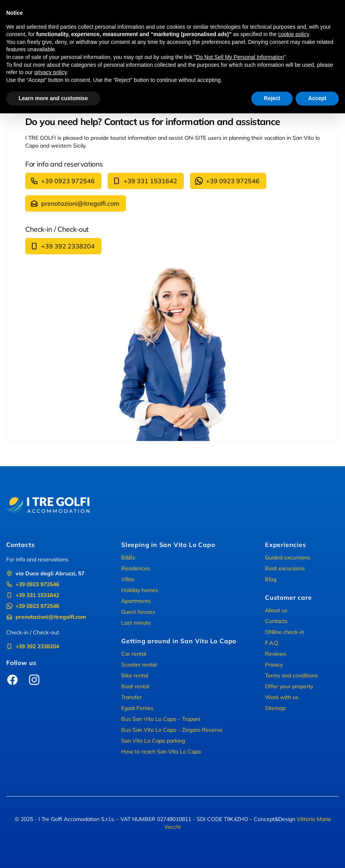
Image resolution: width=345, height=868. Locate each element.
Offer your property (289, 686)
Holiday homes (140, 590)
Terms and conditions (291, 675)
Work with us (282, 697)
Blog (271, 579)
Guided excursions (288, 557)
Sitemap (275, 708)
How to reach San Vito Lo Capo (161, 752)
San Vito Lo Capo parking (153, 741)
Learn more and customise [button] (53, 98)
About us (276, 610)
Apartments (136, 601)
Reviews (276, 654)
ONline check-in (285, 632)
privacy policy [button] (50, 72)
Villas (128, 579)
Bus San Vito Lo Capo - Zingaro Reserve (172, 730)
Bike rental (135, 675)
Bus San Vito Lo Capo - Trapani (161, 719)
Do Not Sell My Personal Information (240, 57)
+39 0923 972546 (63, 181)
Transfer (132, 697)
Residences (136, 568)
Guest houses (138, 612)
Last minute (136, 623)
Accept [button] (317, 98)
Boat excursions (285, 568)
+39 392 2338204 (63, 246)
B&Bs (128, 557)
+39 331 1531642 (145, 181)
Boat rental (135, 686)
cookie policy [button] (294, 34)
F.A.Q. (272, 643)
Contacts (276, 621)
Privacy (274, 665)
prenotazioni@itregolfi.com (75, 203)
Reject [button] (272, 98)
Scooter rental (139, 665)
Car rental (134, 654)
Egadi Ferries (137, 708)
